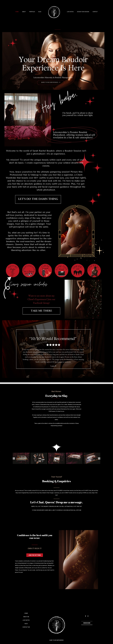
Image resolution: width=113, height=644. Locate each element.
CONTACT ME (26, 627)
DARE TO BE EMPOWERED (57, 640)
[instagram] (88, 616)
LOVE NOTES (26, 620)
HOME (26, 613)
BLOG (26, 624)
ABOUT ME (26, 617)
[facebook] (86, 616)
